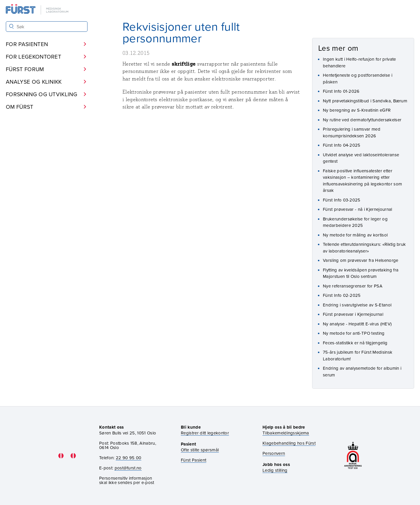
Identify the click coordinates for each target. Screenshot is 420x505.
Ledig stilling (275, 470)
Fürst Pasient (194, 460)
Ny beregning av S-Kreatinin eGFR (357, 110)
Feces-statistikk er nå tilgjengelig (355, 343)
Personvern (274, 453)
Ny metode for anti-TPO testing (354, 333)
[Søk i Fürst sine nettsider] (47, 27)
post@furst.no (128, 468)
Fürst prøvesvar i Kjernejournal (353, 314)
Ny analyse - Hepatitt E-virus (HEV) (357, 324)
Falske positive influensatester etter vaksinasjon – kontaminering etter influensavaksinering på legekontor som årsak (362, 181)
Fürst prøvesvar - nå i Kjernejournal (358, 209)
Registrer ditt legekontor (205, 433)
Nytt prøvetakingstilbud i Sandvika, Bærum (365, 101)
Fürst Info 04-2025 (342, 145)
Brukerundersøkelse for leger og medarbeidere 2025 (355, 222)
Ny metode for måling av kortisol (355, 235)
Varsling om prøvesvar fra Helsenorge (361, 260)
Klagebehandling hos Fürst (289, 443)
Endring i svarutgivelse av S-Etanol (357, 305)
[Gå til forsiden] (38, 10)
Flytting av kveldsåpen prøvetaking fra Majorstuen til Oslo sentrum (361, 273)
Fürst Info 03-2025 (342, 200)
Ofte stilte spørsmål (200, 450)
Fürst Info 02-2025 (342, 295)
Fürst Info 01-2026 (341, 91)
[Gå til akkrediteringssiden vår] (353, 456)
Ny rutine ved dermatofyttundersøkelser (362, 120)
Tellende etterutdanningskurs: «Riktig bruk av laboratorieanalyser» (364, 248)
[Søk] (12, 26)
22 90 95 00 (129, 458)
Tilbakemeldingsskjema (286, 433)
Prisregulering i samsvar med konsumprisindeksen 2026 (352, 132)
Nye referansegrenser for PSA (353, 286)
